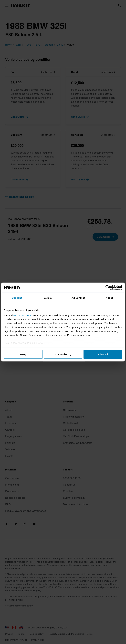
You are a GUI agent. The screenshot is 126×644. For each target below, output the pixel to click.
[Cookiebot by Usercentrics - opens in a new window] (108, 288)
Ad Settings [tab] (78, 298)
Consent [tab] (17, 298)
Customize (63, 354)
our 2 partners (22, 315)
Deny (23, 354)
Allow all (103, 354)
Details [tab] (48, 298)
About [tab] (109, 298)
